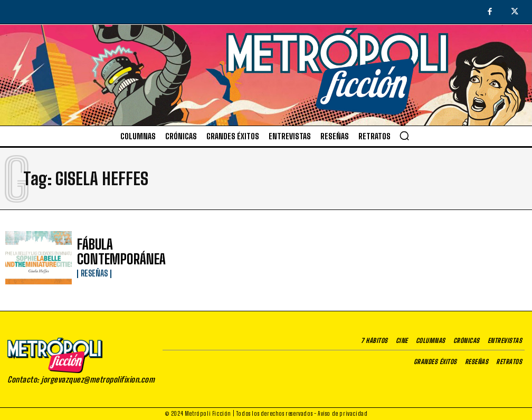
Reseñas (93, 264)
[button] (404, 136)
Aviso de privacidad (343, 413)
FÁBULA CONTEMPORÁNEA (118, 252)
